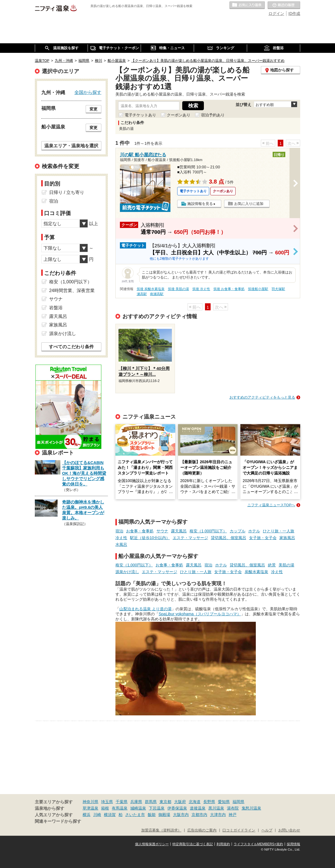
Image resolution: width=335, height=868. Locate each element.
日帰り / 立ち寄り (67, 192)
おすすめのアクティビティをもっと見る (262, 397)
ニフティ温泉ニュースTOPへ (271, 505)
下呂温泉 (157, 808)
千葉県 (122, 802)
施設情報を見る (200, 204)
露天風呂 (179, 531)
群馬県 (151, 802)
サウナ (162, 531)
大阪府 (180, 802)
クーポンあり (179, 115)
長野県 (209, 802)
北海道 (195, 802)
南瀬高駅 (157, 294)
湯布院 (233, 808)
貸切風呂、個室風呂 (229, 538)
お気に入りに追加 (249, 204)
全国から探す (88, 92)
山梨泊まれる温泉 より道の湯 (145, 609)
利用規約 (223, 844)
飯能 (152, 815)
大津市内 (218, 815)
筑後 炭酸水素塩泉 (151, 289)
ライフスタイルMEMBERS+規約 (258, 844)
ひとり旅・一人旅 (279, 531)
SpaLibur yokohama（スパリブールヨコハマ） (200, 614)
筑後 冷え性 (201, 289)
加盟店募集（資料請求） (161, 830)
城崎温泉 (138, 808)
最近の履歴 (284, 5)
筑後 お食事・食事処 (229, 289)
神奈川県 (90, 802)
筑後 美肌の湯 (178, 289)
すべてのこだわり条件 (71, 347)
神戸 (233, 815)
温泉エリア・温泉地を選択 (71, 146)
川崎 (97, 815)
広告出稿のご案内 (202, 830)
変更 (94, 109)
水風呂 (121, 544)
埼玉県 (107, 802)
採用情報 (293, 844)
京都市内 (199, 815)
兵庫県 (136, 802)
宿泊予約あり (213, 115)
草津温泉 (90, 808)
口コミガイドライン (239, 830)
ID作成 (294, 13)
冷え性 (121, 538)
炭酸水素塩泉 (256, 572)
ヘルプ (267, 830)
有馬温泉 (120, 808)
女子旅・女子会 (263, 538)
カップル (238, 531)
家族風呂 (287, 538)
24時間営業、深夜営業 (72, 291)
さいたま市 (135, 815)
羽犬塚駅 (278, 289)
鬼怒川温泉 (251, 808)
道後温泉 (198, 808)
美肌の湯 (286, 565)
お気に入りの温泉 (247, 5)
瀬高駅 (142, 294)
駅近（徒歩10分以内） (150, 538)
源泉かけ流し (127, 572)
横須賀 (110, 815)
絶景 (272, 565)
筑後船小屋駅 (258, 289)
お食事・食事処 (140, 531)
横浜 (86, 815)
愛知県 (224, 802)
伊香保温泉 (177, 808)
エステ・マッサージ (190, 538)
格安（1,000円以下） (208, 531)
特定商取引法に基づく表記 (193, 844)
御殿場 (164, 815)
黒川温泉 (216, 808)
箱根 (105, 808)
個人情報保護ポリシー (152, 844)
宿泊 (119, 531)
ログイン (276, 13)
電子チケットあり (140, 115)
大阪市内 (181, 815)
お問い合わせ (289, 830)
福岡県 (238, 802)
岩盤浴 (56, 308)
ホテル (254, 531)
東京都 (165, 802)
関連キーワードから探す (58, 821)
